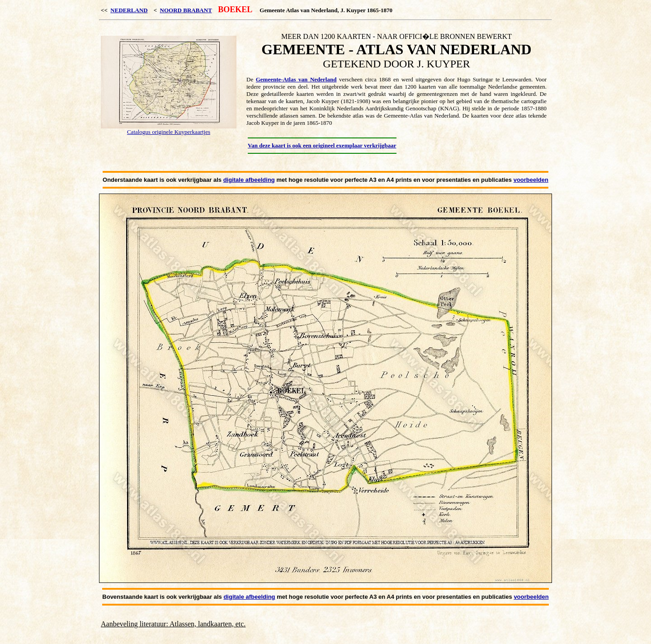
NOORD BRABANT (186, 10)
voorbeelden (531, 180)
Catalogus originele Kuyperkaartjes (169, 132)
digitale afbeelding (249, 180)
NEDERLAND (129, 10)
